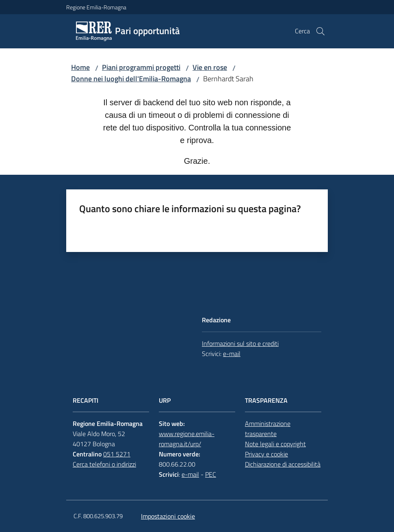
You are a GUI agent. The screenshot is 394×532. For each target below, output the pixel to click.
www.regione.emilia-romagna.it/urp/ (187, 439)
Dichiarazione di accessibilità (283, 464)
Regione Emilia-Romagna (96, 7)
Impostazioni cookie (168, 516)
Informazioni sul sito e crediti (240, 343)
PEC (211, 474)
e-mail (232, 354)
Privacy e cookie (266, 454)
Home (80, 67)
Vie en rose (210, 67)
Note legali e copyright (275, 444)
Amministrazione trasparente (268, 429)
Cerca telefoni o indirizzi (104, 464)
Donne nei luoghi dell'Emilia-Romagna (131, 79)
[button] (320, 31)
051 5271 (117, 454)
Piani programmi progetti (141, 67)
